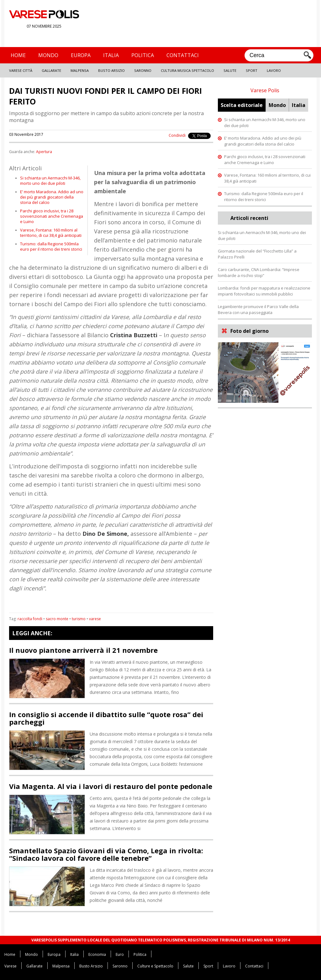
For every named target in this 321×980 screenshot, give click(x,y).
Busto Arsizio (111, 70)
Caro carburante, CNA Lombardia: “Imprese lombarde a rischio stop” (259, 272)
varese (95, 619)
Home (18, 55)
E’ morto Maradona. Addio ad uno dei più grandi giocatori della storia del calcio (52, 197)
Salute (230, 70)
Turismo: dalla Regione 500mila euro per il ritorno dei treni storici (51, 246)
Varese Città (21, 70)
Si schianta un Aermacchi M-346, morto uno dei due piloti (50, 181)
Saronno (143, 70)
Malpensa (80, 70)
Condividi (177, 135)
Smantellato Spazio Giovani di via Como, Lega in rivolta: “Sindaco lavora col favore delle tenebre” (106, 854)
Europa (81, 55)
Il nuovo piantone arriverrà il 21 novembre (83, 650)
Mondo (48, 55)
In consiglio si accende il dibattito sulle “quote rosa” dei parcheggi (106, 718)
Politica (143, 55)
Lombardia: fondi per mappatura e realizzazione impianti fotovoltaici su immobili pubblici (264, 291)
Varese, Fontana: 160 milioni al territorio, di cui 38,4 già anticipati (51, 233)
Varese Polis (265, 90)
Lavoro (274, 70)
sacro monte (57, 619)
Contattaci (183, 55)
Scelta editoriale (242, 105)
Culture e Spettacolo (155, 966)
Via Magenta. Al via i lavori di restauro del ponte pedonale (111, 786)
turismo (79, 619)
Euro (120, 954)
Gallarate (51, 70)
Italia (111, 55)
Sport (252, 70)
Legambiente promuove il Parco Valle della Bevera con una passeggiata (258, 309)
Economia (97, 954)
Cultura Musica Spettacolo (187, 70)
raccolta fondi (30, 619)
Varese (11, 966)
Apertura (44, 152)
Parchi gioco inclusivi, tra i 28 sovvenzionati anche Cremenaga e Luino (52, 216)
